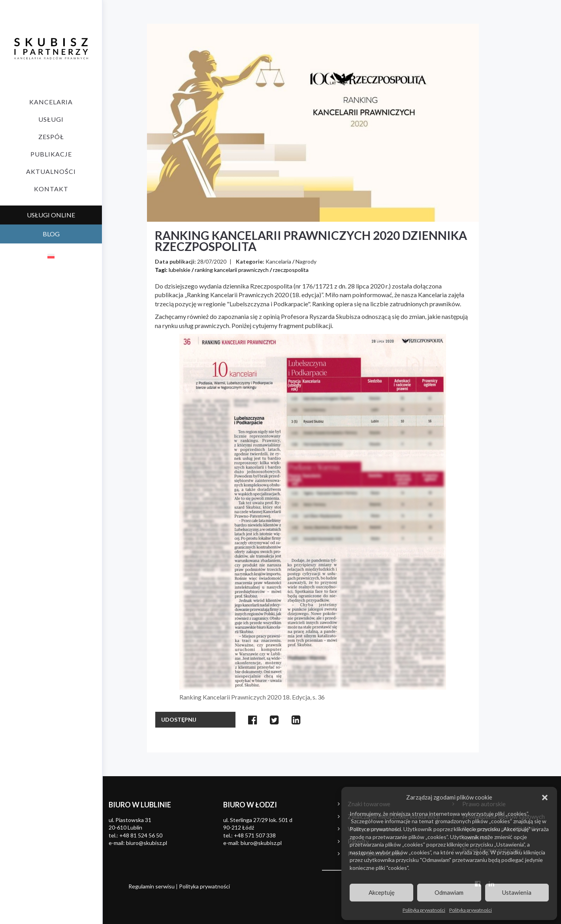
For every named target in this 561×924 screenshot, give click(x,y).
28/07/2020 (212, 261)
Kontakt (51, 189)
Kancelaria (51, 102)
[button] (545, 798)
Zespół (51, 137)
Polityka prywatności (424, 910)
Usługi (51, 119)
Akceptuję (382, 892)
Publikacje (51, 154)
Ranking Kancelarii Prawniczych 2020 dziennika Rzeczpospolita (311, 241)
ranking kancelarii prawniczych (232, 270)
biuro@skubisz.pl (147, 843)
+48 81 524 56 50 (141, 835)
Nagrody (306, 261)
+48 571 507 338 (255, 835)
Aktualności (51, 171)
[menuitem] (51, 256)
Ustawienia (517, 892)
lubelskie (180, 270)
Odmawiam (449, 892)
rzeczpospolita (291, 270)
